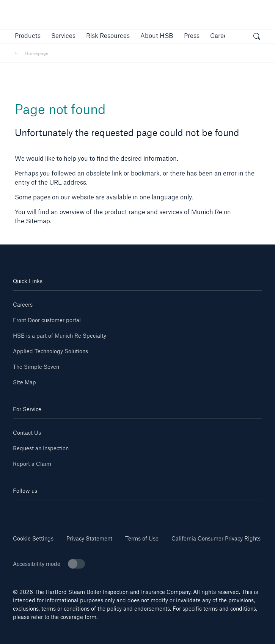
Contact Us (27, 433)
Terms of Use (142, 538)
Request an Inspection (41, 448)
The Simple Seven (36, 367)
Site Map (24, 382)
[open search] (257, 38)
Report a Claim (32, 464)
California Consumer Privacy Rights (216, 538)
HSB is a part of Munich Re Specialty (60, 336)
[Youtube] (75, 512)
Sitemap (38, 221)
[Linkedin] (34, 512)
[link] (108, 35)
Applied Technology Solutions (50, 351)
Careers (23, 305)
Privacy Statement (89, 538)
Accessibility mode (49, 564)
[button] (28, 35)
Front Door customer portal (47, 320)
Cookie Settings (33, 538)
